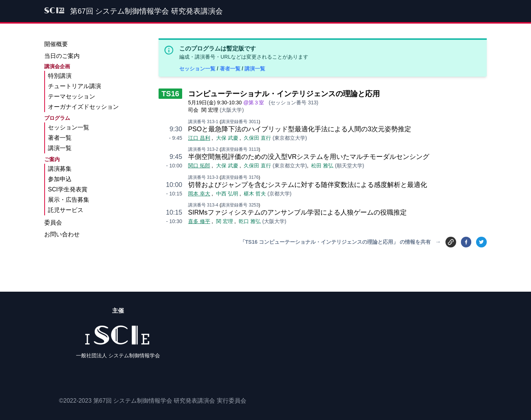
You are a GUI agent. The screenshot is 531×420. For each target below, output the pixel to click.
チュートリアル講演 (74, 86)
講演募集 (60, 169)
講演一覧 (255, 69)
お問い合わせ (62, 234)
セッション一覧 (198, 69)
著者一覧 (231, 69)
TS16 (170, 94)
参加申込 (60, 179)
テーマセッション (72, 96)
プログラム (57, 118)
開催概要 (56, 44)
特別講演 (60, 76)
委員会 (53, 223)
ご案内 (52, 159)
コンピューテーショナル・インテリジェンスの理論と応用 (284, 94)
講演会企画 (57, 66)
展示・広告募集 (69, 200)
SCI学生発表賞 (68, 189)
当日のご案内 (62, 56)
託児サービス (66, 210)
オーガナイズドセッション (83, 107)
